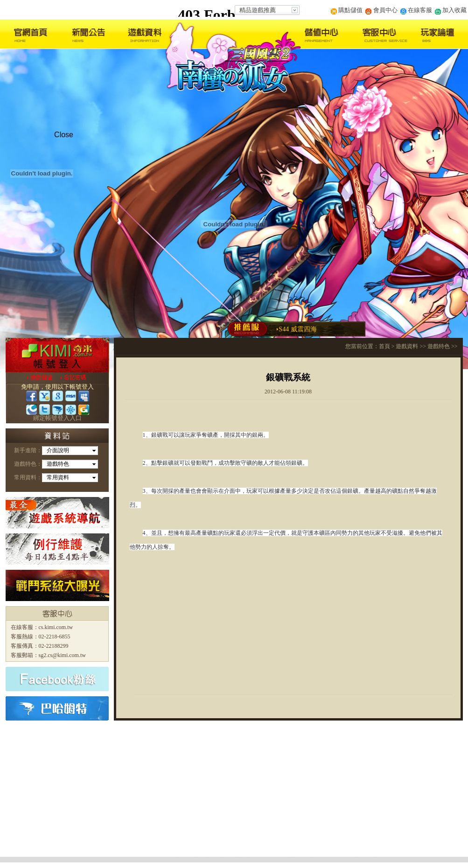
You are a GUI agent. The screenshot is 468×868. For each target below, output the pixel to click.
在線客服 (416, 10)
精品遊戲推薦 (258, 10)
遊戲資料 (407, 346)
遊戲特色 (439, 346)
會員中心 (381, 10)
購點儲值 (347, 10)
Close (64, 135)
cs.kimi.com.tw (56, 627)
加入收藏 (451, 10)
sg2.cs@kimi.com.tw (62, 655)
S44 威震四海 (297, 329)
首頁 (384, 346)
